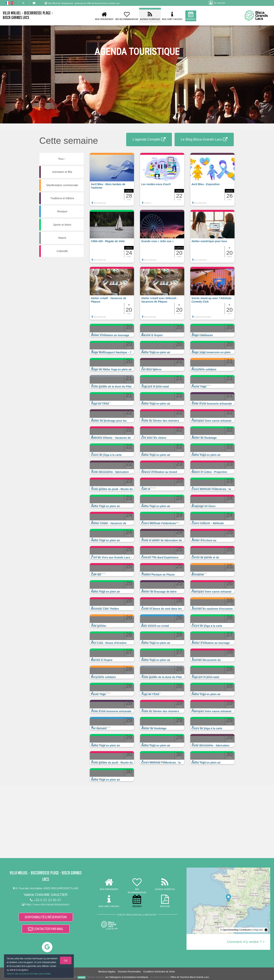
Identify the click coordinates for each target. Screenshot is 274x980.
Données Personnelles (129, 972)
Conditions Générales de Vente (159, 972)
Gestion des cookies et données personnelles (29, 974)
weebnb (82, 977)
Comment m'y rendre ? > (246, 942)
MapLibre (258, 930)
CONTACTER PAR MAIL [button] (46, 929)
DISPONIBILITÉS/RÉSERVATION (46, 917)
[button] (112, 181)
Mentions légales (107, 972)
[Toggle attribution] (266, 930)
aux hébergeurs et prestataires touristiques (127, 977)
